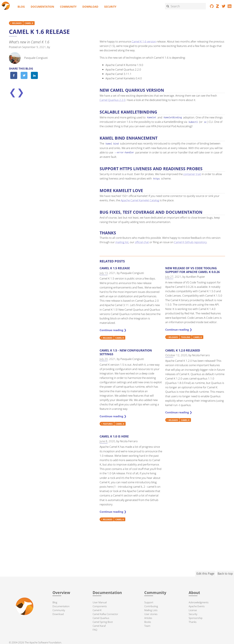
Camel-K (97, 610)
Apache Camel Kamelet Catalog (140, 200)
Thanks (193, 622)
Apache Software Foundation (45, 642)
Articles (148, 618)
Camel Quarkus (101, 618)
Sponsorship (196, 618)
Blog (21, 7)
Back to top (225, 573)
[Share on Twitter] (24, 75)
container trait (192, 174)
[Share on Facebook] (14, 75)
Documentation (42, 7)
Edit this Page (205, 573)
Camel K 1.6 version (144, 41)
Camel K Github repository (190, 242)
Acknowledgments (199, 602)
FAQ (95, 630)
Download (90, 7)
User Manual (100, 602)
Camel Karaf (99, 626)
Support (149, 602)
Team (147, 626)
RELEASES (17, 23)
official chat (142, 242)
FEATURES (108, 424)
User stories (151, 614)
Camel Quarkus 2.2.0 (113, 100)
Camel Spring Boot (103, 622)
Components (100, 606)
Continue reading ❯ (113, 330)
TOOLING (186, 337)
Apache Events (197, 606)
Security (110, 7)
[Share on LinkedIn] (34, 75)
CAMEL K (29, 23)
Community (68, 7)
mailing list (122, 242)
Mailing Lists (151, 610)
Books (148, 622)
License (193, 610)
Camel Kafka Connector (105, 614)
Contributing (151, 606)
